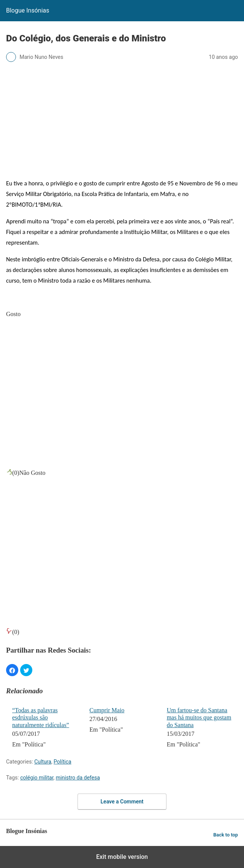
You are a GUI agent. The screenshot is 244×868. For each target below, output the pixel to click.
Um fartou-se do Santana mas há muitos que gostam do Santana (199, 717)
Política (63, 762)
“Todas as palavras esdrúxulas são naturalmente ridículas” (41, 717)
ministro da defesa (78, 778)
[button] (12, 670)
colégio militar (37, 778)
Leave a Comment (122, 802)
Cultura (43, 762)
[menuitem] (46, 728)
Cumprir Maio (107, 710)
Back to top (226, 835)
